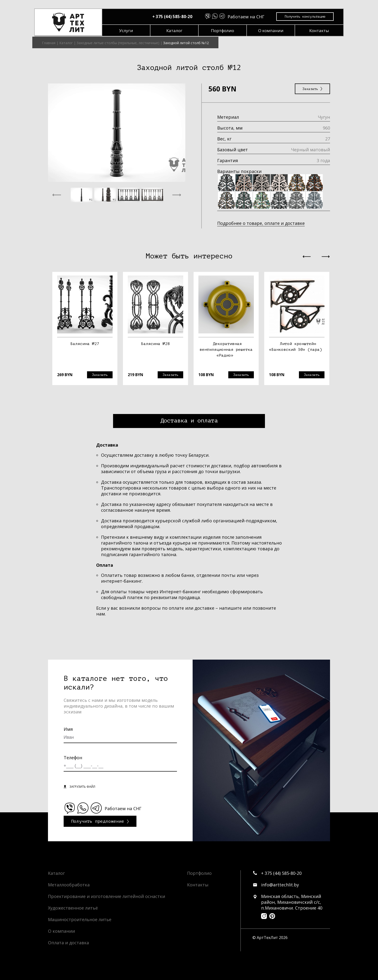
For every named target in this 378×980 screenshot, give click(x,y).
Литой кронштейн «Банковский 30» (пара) (296, 346)
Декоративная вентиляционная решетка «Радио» (226, 349)
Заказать (312, 89)
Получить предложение (98, 821)
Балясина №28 (155, 344)
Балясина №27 (85, 344)
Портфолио (224, 31)
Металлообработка (69, 884)
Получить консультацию (307, 17)
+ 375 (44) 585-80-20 (174, 17)
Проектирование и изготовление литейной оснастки (107, 896)
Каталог (176, 31)
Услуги (128, 31)
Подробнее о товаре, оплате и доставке (261, 223)
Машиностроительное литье (80, 919)
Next (334, 331)
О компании (273, 31)
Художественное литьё (73, 908)
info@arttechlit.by (280, 884)
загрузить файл (82, 786)
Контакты (321, 31)
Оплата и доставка (68, 942)
